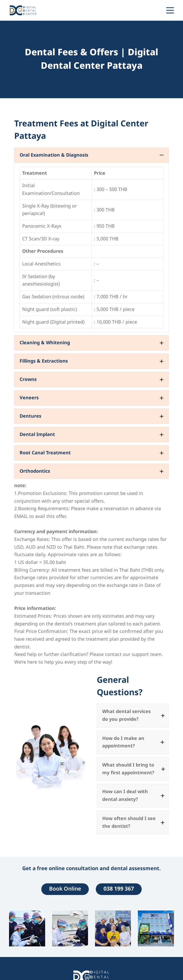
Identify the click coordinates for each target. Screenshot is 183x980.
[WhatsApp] (140, 10)
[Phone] (158, 10)
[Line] (149, 10)
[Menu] (170, 10)
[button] (91, 155)
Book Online (65, 889)
